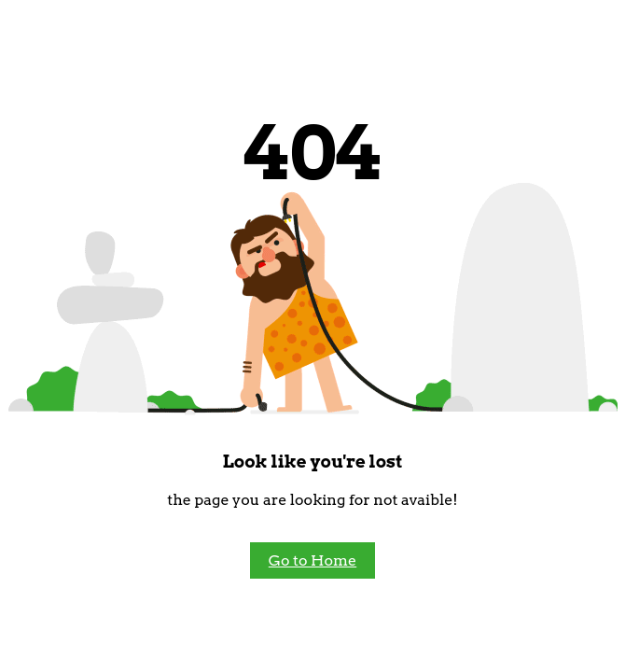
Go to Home (312, 560)
